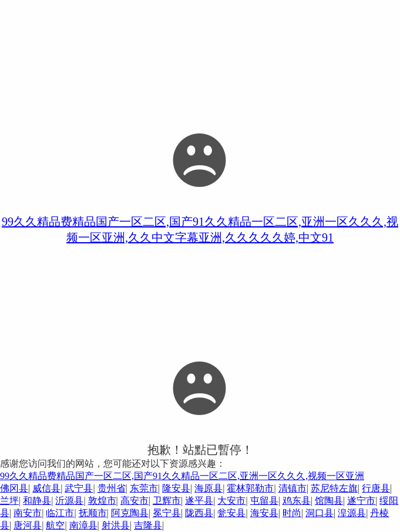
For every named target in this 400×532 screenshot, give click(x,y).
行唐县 (376, 488)
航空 (55, 525)
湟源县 (352, 513)
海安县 (264, 513)
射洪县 (116, 525)
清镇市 (293, 488)
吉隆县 (148, 525)
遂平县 (199, 501)
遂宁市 (361, 501)
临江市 (60, 513)
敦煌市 (102, 501)
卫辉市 (167, 501)
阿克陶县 (130, 513)
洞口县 (320, 513)
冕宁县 (167, 513)
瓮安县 (231, 513)
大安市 (231, 501)
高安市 (135, 501)
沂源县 (69, 501)
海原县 (209, 488)
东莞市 (144, 488)
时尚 (292, 513)
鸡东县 (297, 501)
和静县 (37, 501)
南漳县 (83, 525)
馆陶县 (329, 501)
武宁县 (79, 488)
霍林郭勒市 (250, 488)
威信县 (46, 488)
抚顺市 (93, 513)
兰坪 (9, 501)
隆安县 (176, 488)
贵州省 (112, 488)
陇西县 (199, 513)
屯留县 (264, 501)
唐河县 (28, 525)
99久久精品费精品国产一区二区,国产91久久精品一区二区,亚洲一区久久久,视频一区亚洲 (182, 476)
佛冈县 (14, 488)
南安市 (28, 513)
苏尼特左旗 (334, 488)
